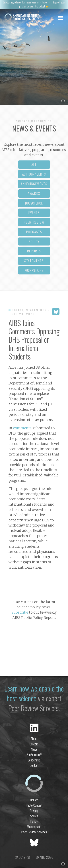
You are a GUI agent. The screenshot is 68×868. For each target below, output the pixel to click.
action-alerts (34, 174)
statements (34, 261)
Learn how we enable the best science (34, 693)
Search (34, 816)
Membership (34, 827)
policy (34, 241)
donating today (37, 6)
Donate (34, 800)
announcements (34, 184)
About (34, 738)
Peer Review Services (34, 832)
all (34, 164)
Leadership (34, 760)
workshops (34, 270)
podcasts (34, 232)
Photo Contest (34, 805)
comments (22, 428)
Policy (34, 821)
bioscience (34, 203)
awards (34, 193)
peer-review (34, 222)
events (34, 212)
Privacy (34, 811)
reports (34, 251)
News (34, 749)
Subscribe (20, 612)
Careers (34, 744)
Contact (34, 765)
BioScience (34, 754)
